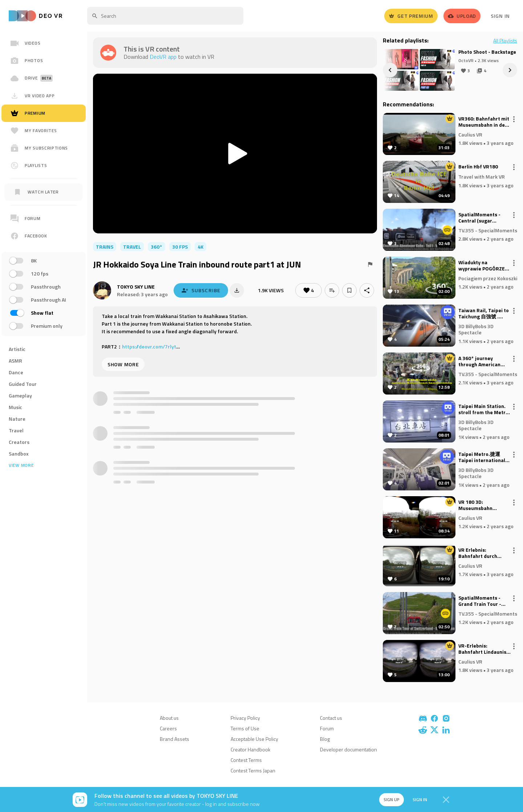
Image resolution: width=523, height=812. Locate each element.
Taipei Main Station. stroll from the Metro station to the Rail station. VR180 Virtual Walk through (484, 409)
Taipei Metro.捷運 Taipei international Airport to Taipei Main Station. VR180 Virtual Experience (484, 457)
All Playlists (505, 41)
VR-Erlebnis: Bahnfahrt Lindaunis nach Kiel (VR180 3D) (482, 649)
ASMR (15, 361)
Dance (16, 372)
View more (21, 465)
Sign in (420, 799)
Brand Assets (175, 739)
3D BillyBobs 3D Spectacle (476, 329)
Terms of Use (245, 728)
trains (105, 247)
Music (15, 407)
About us (169, 718)
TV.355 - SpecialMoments (488, 230)
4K (200, 247)
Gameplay (20, 395)
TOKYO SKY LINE (136, 287)
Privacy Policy (245, 718)
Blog (325, 739)
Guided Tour (23, 384)
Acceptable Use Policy (254, 739)
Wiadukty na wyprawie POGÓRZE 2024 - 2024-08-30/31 (484, 266)
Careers (168, 728)
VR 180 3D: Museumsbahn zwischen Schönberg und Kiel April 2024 (482, 505)
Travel (16, 430)
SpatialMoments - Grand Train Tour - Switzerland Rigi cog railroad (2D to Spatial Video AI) (484, 601)
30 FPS (180, 247)
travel (132, 247)
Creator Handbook (251, 749)
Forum (327, 728)
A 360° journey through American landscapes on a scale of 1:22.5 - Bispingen (484, 362)
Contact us (331, 718)
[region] (44, 272)
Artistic (17, 349)
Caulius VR (470, 134)
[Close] (446, 800)
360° (157, 247)
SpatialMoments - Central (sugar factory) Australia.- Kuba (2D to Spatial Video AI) (481, 218)
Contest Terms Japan (253, 770)
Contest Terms (246, 760)
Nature (17, 419)
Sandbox (19, 454)
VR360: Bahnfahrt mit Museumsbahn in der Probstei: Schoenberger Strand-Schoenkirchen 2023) (485, 122)
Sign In (500, 16)
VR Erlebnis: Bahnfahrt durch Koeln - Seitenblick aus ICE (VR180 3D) (480, 553)
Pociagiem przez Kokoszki (488, 278)
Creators (19, 442)
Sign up (392, 799)
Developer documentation (348, 749)
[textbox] (165, 16)
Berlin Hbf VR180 (478, 167)
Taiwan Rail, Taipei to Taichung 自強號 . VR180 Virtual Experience (484, 314)
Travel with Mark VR (482, 177)
